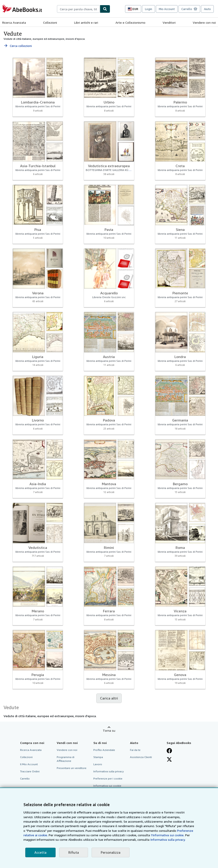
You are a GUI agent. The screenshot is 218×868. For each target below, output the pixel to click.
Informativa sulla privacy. (168, 840)
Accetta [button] (40, 852)
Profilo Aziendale (104, 750)
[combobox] (78, 9)
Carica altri (109, 698)
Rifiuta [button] (74, 852)
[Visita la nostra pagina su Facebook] (169, 751)
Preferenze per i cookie (108, 778)
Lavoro (98, 764)
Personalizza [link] (111, 852)
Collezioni (50, 22)
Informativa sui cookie (107, 786)
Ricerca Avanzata (14, 22)
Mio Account (167, 9)
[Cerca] (105, 9)
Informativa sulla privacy (109, 771)
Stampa (98, 757)
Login (149, 9)
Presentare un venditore (72, 768)
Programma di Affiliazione (66, 759)
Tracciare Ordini (30, 771)
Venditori (169, 22)
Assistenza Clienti (141, 757)
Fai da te (135, 750)
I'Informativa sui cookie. (168, 835)
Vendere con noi (204, 22)
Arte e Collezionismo (130, 22)
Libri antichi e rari (86, 22)
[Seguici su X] (169, 759)
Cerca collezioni (18, 46)
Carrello (25, 778)
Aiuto (207, 9)
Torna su (109, 730)
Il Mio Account (29, 764)
